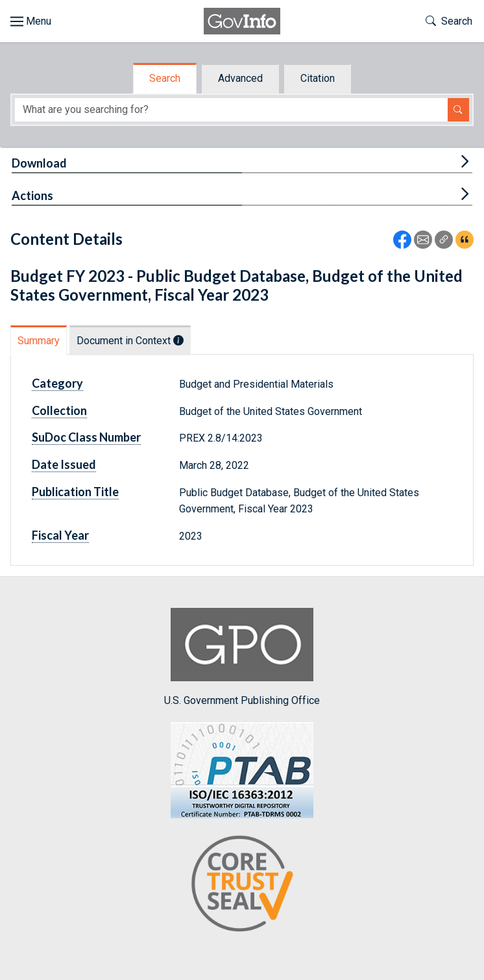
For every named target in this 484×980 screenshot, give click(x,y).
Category (57, 383)
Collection (59, 410)
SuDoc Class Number (86, 437)
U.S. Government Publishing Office (242, 657)
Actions (32, 195)
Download (39, 163)
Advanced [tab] (240, 78)
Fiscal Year (60, 535)
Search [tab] (165, 78)
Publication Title (75, 492)
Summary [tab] (39, 341)
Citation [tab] (318, 78)
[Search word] (231, 110)
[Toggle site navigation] (31, 21)
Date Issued (64, 464)
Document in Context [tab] (130, 341)
